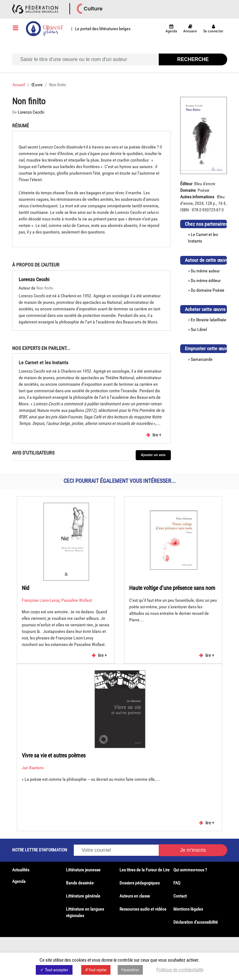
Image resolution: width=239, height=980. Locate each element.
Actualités (21, 870)
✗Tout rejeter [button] (96, 970)
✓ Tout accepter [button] (54, 970)
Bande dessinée (80, 883)
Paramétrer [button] (130, 970)
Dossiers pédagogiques (140, 883)
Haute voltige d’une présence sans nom (172, 588)
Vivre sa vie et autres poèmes (54, 755)
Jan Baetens (33, 768)
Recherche (193, 59)
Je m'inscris (193, 850)
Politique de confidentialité (180, 970)
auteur (214, 271)
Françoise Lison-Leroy (41, 600)
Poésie (218, 290)
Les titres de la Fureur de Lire (145, 870)
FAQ (177, 883)
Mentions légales (188, 909)
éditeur (215, 280)
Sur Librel (199, 329)
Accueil (19, 85)
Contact (180, 896)
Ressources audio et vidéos (143, 909)
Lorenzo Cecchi (31, 112)
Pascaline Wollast (77, 600)
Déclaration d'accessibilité (196, 922)
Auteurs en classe (135, 896)
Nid (26, 588)
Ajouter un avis (153, 455)
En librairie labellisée (209, 320)
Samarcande (202, 359)
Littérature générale (83, 896)
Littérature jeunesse (83, 870)
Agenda (19, 881)
